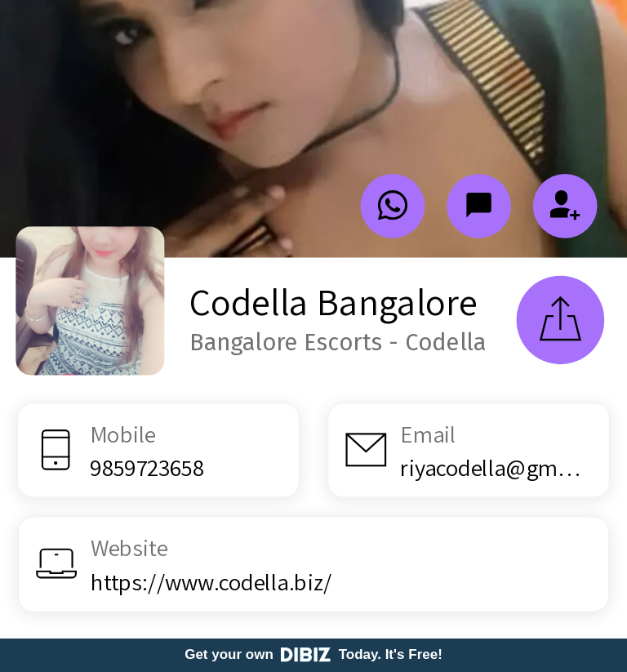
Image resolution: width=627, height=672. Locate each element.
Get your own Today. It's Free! (313, 654)
